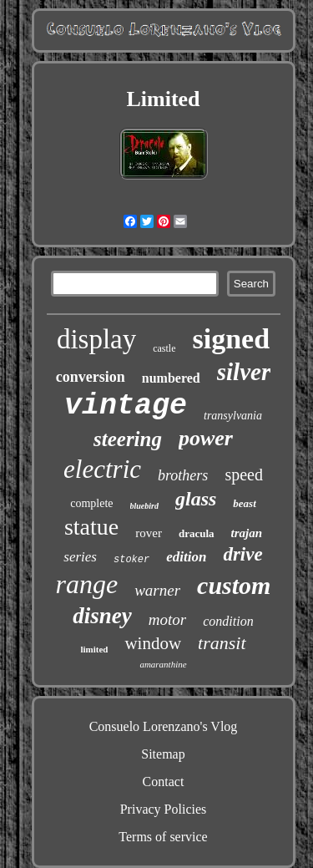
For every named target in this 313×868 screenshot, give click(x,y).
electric (102, 469)
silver (244, 372)
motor (167, 619)
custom (234, 585)
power (206, 438)
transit (222, 643)
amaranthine (163, 664)
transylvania (233, 416)
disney (102, 616)
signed (232, 339)
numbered (171, 378)
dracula (197, 533)
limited (94, 649)
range (87, 584)
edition (186, 557)
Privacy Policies (164, 809)
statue (91, 527)
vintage (126, 406)
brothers (183, 475)
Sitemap (163, 754)
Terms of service (163, 837)
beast (244, 503)
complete (91, 503)
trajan (247, 533)
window (153, 643)
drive (242, 554)
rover (149, 533)
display (96, 339)
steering (128, 439)
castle (164, 348)
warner (157, 590)
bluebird (144, 506)
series (80, 557)
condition (228, 621)
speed (244, 475)
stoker (131, 560)
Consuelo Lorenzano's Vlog (164, 726)
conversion (91, 377)
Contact (164, 782)
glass (196, 499)
